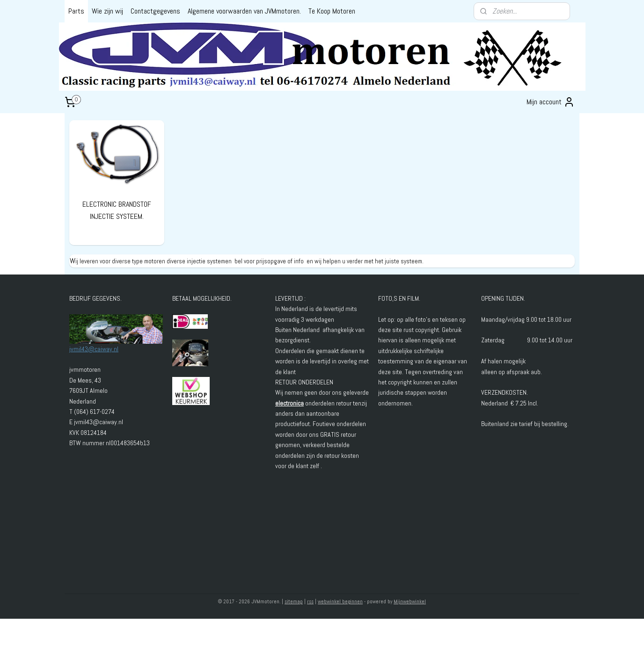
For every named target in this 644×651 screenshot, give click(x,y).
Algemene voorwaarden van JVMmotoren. (244, 11)
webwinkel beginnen (340, 601)
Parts (76, 11)
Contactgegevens (155, 11)
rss (310, 601)
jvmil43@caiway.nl (94, 349)
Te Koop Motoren (332, 11)
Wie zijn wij (107, 11)
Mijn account (551, 102)
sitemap (294, 601)
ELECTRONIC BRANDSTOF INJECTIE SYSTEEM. (117, 210)
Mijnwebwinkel (410, 601)
